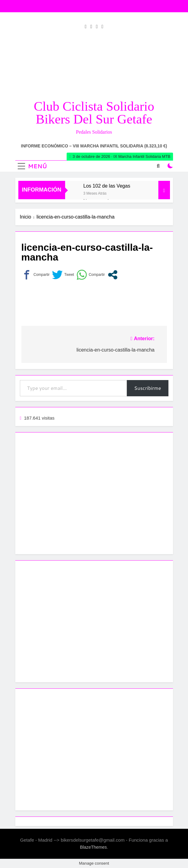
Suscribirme (148, 388)
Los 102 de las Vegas (107, 186)
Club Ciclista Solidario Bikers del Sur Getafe (94, 113)
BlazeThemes (93, 847)
